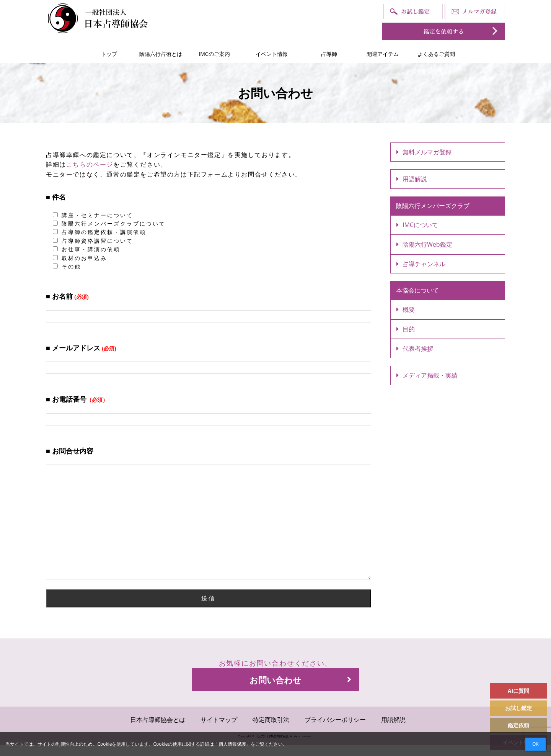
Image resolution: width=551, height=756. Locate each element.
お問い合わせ (300, 680)
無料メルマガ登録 (424, 152)
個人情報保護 (232, 744)
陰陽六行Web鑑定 (424, 244)
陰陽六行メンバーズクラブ (433, 206)
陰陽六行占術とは (161, 54)
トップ (109, 54)
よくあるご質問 (436, 54)
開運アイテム (383, 54)
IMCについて (417, 225)
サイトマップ (219, 720)
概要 (406, 309)
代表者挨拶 (415, 349)
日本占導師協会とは (158, 720)
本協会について (417, 290)
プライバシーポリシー (335, 720)
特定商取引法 (271, 720)
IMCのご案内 (214, 54)
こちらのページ (90, 164)
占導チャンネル (421, 264)
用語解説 (412, 179)
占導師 (329, 54)
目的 (406, 329)
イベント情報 (272, 54)
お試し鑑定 (518, 708)
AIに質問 (518, 691)
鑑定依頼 (518, 725)
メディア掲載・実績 (427, 375)
